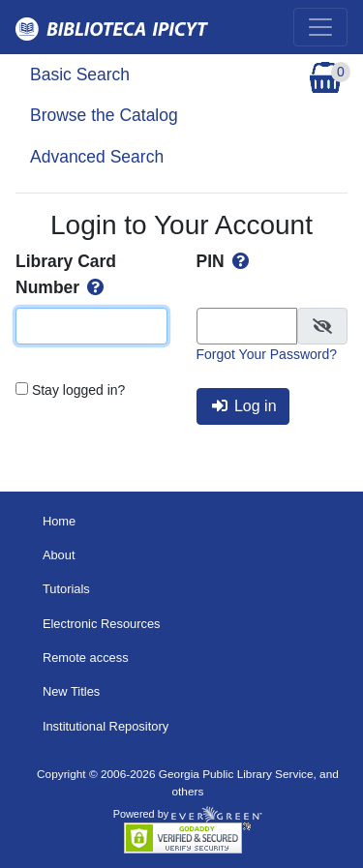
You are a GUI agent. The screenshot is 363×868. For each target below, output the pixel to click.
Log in (244, 406)
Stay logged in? (79, 390)
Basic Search (80, 75)
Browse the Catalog (104, 115)
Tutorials (66, 589)
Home (59, 521)
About (59, 555)
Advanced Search (97, 157)
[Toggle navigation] (320, 27)
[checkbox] (322, 326)
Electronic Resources (102, 624)
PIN (225, 261)
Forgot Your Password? (267, 354)
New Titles (71, 691)
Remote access (86, 658)
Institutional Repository (106, 726)
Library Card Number (66, 274)
